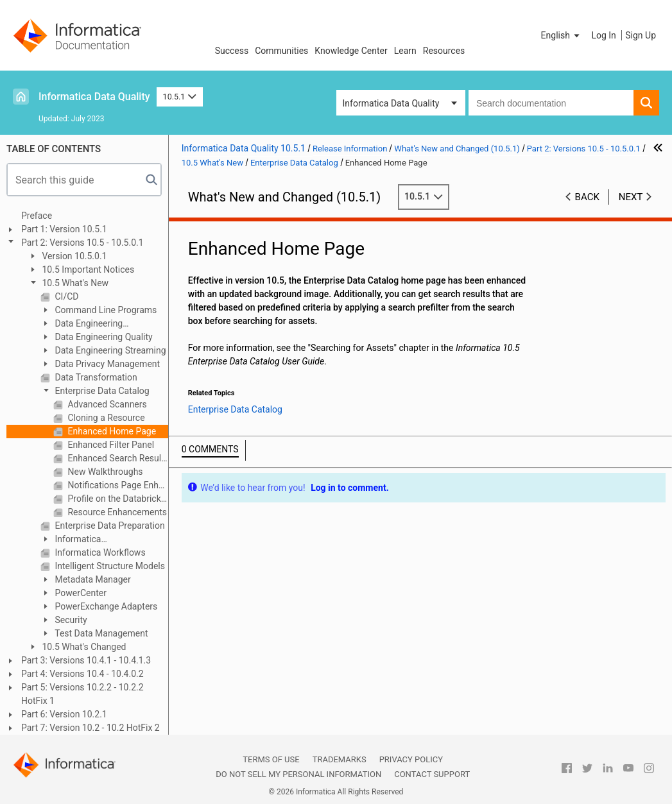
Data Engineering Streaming (109, 350)
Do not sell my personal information (298, 774)
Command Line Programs (105, 310)
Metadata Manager (92, 579)
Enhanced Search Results (117, 458)
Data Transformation (95, 377)
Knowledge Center (351, 51)
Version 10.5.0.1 (73, 256)
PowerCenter (80, 593)
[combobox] (551, 103)
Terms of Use (271, 759)
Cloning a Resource (105, 418)
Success (232, 51)
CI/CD (65, 296)
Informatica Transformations (73, 540)
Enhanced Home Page (111, 431)
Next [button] (631, 197)
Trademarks (340, 759)
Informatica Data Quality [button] (391, 103)
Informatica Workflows (99, 552)
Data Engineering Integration (82, 324)
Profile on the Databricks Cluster (117, 499)
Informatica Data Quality (94, 97)
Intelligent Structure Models (109, 566)
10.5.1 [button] (180, 97)
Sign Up (641, 35)
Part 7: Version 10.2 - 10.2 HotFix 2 (90, 728)
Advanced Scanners (106, 404)
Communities (281, 51)
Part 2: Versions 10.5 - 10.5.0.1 (82, 243)
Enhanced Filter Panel (110, 445)
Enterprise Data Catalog (101, 391)
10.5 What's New (74, 283)
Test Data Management (100, 633)
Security (70, 620)
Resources (444, 51)
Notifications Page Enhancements (117, 485)
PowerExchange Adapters (105, 606)
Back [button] (587, 197)
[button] (562, 35)
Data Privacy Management (106, 364)
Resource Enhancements (116, 512)
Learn (405, 51)
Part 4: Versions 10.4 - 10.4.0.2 (82, 674)
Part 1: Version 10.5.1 (64, 229)
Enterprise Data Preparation (109, 526)
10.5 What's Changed (83, 647)
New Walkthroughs (104, 472)
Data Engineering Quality (103, 337)
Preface (37, 216)
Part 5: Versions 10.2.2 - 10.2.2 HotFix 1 (82, 694)
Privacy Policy (411, 759)
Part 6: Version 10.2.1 (64, 714)
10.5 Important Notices (87, 269)
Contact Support (432, 774)
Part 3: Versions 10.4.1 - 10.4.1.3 (86, 660)
